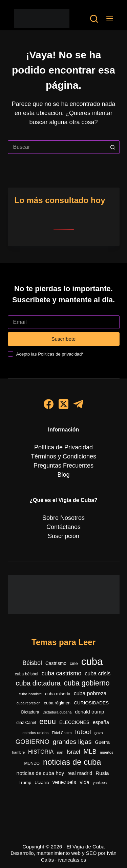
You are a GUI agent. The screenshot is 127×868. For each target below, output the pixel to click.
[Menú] (110, 19)
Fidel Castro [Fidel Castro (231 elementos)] (62, 733)
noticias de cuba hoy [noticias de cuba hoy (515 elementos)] (40, 773)
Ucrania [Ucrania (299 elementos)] (42, 783)
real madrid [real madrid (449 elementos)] (80, 773)
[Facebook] (49, 404)
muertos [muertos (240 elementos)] (107, 752)
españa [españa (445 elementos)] (101, 722)
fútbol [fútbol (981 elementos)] (83, 732)
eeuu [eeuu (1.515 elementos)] (48, 721)
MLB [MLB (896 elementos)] (90, 751)
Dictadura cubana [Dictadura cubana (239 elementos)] (57, 712)
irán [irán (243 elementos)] (60, 752)
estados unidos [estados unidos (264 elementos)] (35, 733)
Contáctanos (63, 527)
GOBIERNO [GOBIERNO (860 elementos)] (33, 742)
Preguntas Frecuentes (63, 466)
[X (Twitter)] (63, 404)
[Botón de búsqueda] (113, 147)
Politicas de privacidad (60, 354)
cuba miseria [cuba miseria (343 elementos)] (58, 694)
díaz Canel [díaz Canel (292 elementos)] (26, 723)
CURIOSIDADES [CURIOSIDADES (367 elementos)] (91, 703)
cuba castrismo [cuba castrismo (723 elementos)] (61, 673)
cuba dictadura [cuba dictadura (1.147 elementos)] (38, 683)
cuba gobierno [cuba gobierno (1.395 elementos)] (87, 683)
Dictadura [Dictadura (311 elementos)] (30, 712)
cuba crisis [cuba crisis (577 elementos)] (98, 673)
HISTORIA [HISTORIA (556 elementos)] (41, 752)
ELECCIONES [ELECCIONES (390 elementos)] (74, 722)
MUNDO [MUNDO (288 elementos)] (32, 763)
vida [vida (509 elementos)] (85, 782)
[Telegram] (78, 404)
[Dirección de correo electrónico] (64, 322)
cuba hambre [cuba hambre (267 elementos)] (30, 694)
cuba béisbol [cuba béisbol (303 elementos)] (27, 674)
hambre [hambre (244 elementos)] (19, 752)
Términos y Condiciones (63, 456)
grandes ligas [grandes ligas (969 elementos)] (72, 742)
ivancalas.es (72, 860)
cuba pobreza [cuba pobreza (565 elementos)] (90, 693)
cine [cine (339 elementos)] (74, 663)
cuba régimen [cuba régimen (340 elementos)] (57, 703)
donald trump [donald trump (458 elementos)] (89, 712)
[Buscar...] (57, 147)
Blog (63, 475)
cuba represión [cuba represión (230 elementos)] (29, 703)
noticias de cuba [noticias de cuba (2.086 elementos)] (72, 762)
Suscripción (63, 536)
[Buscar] (94, 19)
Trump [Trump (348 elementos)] (25, 782)
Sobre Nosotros (63, 518)
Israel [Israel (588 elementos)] (73, 752)
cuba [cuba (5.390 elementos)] (92, 661)
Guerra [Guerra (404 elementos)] (102, 742)
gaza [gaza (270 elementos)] (99, 733)
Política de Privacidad (63, 447)
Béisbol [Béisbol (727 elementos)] (32, 663)
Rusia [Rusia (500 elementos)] (102, 773)
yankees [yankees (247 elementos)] (100, 783)
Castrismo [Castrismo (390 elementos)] (56, 663)
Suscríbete (64, 339)
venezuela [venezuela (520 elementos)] (65, 782)
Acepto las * (50, 354)
